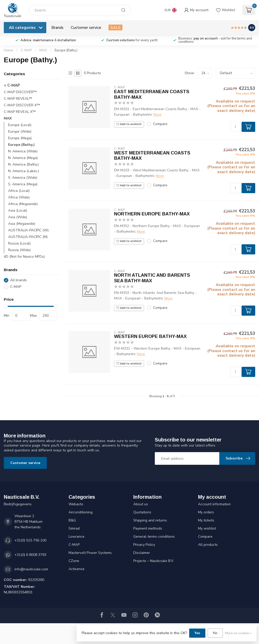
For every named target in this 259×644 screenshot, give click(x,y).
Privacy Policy (144, 545)
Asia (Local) (18, 210)
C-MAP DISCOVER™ (20, 92)
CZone (74, 561)
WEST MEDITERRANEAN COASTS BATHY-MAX (152, 156)
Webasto (76, 504)
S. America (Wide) (23, 178)
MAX (43, 50)
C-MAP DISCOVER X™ (22, 105)
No (215, 633)
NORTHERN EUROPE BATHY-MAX (152, 214)
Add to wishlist (129, 124)
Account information (214, 504)
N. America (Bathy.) (23, 164)
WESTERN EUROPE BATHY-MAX (150, 336)
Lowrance (77, 537)
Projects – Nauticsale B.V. (154, 561)
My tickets (206, 520)
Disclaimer (142, 553)
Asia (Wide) (18, 217)
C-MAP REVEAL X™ (20, 112)
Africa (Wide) (19, 197)
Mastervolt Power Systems (90, 553)
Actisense (77, 569)
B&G (72, 520)
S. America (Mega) (23, 184)
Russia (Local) (19, 243)
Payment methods (148, 528)
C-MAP (26, 50)
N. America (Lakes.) (24, 171)
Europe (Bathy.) (66, 50)
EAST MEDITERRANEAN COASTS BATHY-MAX (152, 94)
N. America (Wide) (23, 151)
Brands (57, 27)
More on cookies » (238, 633)
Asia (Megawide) (22, 224)
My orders (206, 512)
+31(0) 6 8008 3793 (30, 555)
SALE (115, 27)
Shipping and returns (150, 520)
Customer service (86, 27)
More (157, 115)
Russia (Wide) (19, 250)
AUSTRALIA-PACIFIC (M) (28, 237)
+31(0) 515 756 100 (30, 540)
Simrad (74, 528)
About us (141, 504)
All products (208, 545)
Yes (197, 633)
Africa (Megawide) (23, 204)
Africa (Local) (19, 191)
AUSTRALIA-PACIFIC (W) (28, 230)
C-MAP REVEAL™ (18, 99)
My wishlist (207, 528)
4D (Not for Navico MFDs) (24, 257)
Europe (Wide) (20, 132)
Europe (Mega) (20, 138)
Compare (160, 124)
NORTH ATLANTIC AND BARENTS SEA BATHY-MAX (152, 278)
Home (8, 50)
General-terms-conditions (154, 537)
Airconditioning (81, 512)
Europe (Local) (20, 125)
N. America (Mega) (23, 158)
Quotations (142, 512)
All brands (18, 280)
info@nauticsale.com (31, 569)
